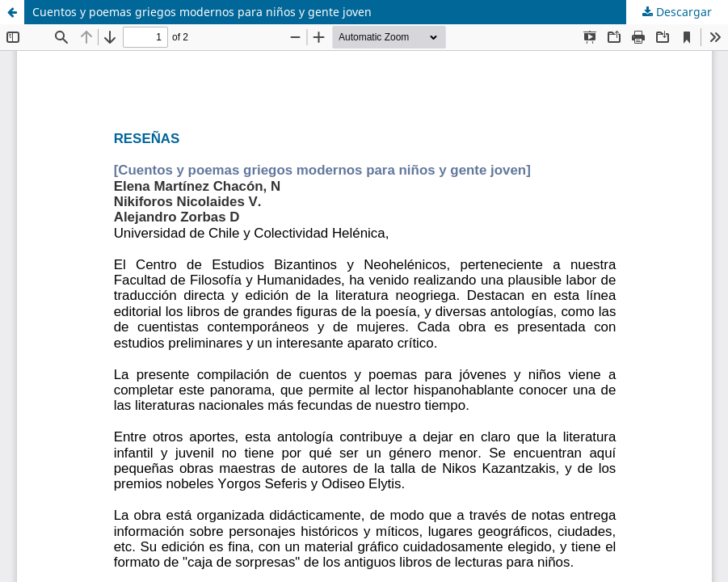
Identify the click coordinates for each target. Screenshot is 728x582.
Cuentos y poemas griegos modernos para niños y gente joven (202, 12)
